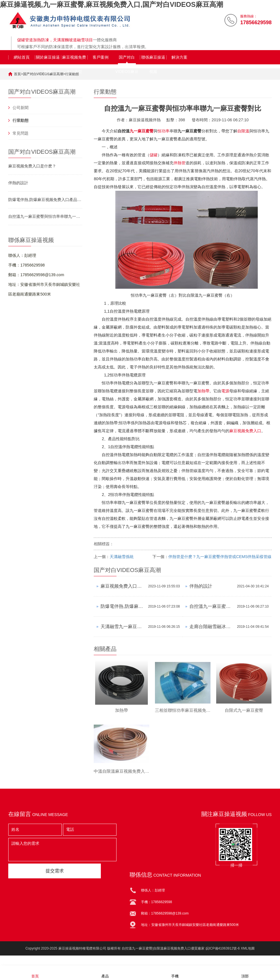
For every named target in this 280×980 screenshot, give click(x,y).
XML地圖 (248, 954)
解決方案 (179, 57)
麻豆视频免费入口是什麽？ (123, 586)
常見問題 (21, 133)
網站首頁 (22, 57)
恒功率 (163, 131)
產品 (105, 972)
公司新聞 (21, 108)
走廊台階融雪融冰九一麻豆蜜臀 (212, 627)
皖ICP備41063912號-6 (223, 954)
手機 (175, 972)
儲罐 (154, 155)
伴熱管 (179, 163)
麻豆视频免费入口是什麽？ (32, 166)
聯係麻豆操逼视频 (153, 60)
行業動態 (21, 120)
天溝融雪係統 (122, 557)
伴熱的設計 (18, 183)
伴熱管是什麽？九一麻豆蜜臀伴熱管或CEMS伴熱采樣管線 (220, 557)
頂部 (245, 972)
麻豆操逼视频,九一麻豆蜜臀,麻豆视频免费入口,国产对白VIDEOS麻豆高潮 (112, 4)
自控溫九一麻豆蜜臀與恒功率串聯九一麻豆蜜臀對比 (45, 216)
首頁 (17, 74)
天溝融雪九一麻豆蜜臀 (123, 627)
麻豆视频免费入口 (245, 431)
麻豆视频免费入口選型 (74, 60)
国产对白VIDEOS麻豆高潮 (127, 60)
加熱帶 (203, 391)
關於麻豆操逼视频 (48, 60)
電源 (225, 391)
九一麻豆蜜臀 (142, 131)
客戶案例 (101, 57)
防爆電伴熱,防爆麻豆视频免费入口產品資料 (45, 200)
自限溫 (243, 131)
